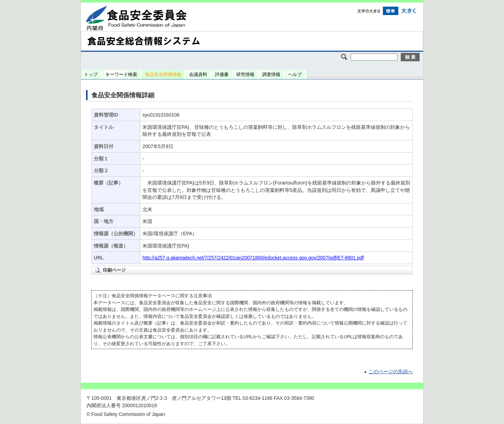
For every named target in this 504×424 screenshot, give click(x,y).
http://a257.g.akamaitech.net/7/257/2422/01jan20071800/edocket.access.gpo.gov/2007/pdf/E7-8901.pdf (253, 258)
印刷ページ (114, 270)
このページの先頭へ (391, 372)
